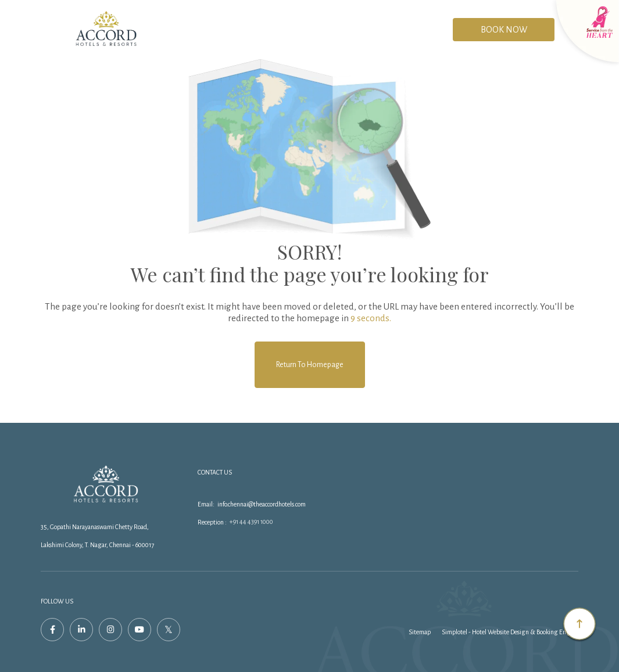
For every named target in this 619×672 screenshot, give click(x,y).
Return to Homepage (310, 365)
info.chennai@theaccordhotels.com (262, 504)
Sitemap (420, 632)
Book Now (504, 30)
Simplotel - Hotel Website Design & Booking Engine (510, 632)
